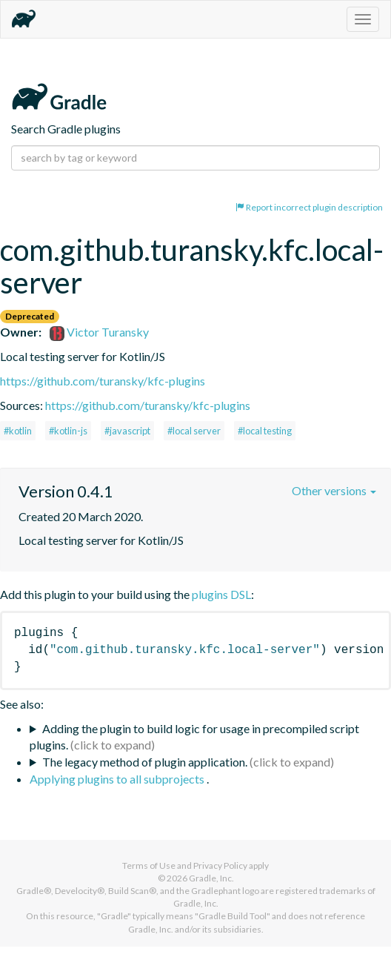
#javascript (127, 431)
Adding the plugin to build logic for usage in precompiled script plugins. (194, 737)
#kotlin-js (68, 431)
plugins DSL (221, 594)
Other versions (334, 490)
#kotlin (18, 431)
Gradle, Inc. (211, 878)
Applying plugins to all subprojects (118, 779)
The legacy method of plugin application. (145, 762)
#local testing (265, 431)
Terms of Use (149, 865)
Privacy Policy (220, 865)
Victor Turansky (99, 332)
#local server (194, 431)
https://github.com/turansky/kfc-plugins (103, 381)
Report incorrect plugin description (309, 207)
